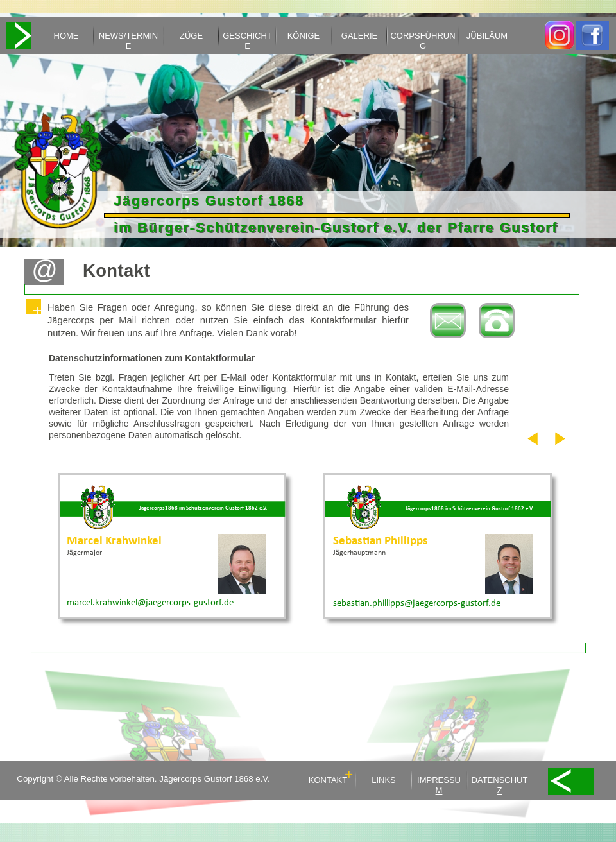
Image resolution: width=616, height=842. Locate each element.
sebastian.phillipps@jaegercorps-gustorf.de (417, 604)
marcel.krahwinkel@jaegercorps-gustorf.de (150, 603)
